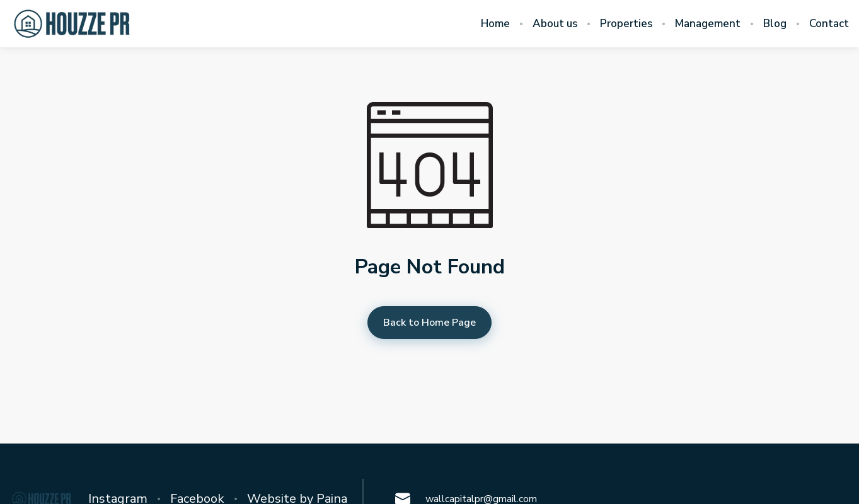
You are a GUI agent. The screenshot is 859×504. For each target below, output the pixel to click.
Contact (829, 24)
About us (555, 24)
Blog (775, 24)
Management (708, 24)
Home (495, 24)
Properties (626, 24)
